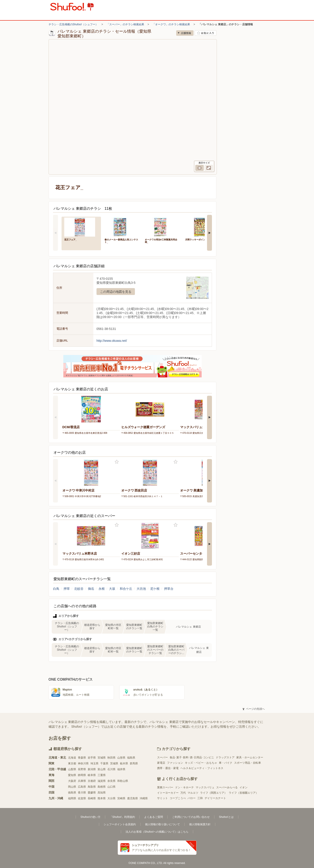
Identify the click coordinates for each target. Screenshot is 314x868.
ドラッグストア (225, 757)
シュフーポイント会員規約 (120, 824)
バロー (192, 798)
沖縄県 (144, 798)
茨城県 (114, 763)
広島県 (82, 787)
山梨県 (72, 769)
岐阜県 (92, 775)
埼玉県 (94, 763)
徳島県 (72, 793)
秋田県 (111, 758)
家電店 (161, 763)
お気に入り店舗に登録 (206, 33)
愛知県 (72, 775)
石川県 (111, 769)
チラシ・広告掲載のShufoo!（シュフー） (73, 24)
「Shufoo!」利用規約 (122, 817)
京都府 (92, 781)
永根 (102, 589)
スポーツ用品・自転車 (248, 763)
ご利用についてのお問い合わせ (191, 817)
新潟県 (92, 769)
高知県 (102, 793)
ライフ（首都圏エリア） (244, 793)
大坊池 (141, 589)
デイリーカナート (215, 798)
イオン (244, 787)
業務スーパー (165, 787)
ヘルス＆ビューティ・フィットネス (202, 768)
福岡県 (72, 798)
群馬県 (134, 763)
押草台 (169, 589)
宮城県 (102, 758)
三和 (200, 798)
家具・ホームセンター (250, 757)
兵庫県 (82, 781)
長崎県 (92, 798)
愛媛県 (92, 793)
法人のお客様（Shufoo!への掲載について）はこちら (157, 832)
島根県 (102, 787)
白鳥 (56, 589)
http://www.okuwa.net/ (112, 341)
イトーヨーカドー (168, 793)
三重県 (102, 775)
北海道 (72, 758)
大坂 (112, 589)
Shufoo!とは (226, 817)
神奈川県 (83, 763)
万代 (183, 793)
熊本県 (102, 798)
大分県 (111, 798)
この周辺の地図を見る (116, 292)
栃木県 (124, 763)
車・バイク (226, 763)
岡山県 (72, 787)
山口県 (111, 787)
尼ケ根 (155, 589)
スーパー (162, 757)
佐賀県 (82, 798)
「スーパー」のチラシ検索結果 (125, 24)
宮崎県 (121, 798)
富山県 (102, 769)
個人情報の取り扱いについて (162, 824)
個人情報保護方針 (200, 824)
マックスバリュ (205, 787)
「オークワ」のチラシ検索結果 (171, 24)
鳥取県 (92, 787)
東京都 (72, 763)
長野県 (82, 769)
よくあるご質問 (154, 817)
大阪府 (72, 781)
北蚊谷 (79, 589)
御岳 (91, 589)
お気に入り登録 (117, 462)
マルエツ (193, 793)
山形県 (121, 758)
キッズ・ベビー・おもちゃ (201, 763)
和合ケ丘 (126, 589)
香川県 (82, 793)
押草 (67, 589)
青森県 (82, 758)
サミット (162, 798)
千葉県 (104, 763)
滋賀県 (102, 781)
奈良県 (111, 781)
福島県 (131, 758)
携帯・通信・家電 (168, 768)
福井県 (121, 769)
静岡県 (82, 775)
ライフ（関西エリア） (214, 793)
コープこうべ (178, 798)
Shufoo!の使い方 (90, 817)
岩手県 (92, 758)
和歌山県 (123, 781)
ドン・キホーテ (184, 787)
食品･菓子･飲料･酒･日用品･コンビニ (192, 757)
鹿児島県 (132, 798)
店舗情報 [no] (185, 33)
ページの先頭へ (254, 709)
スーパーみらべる (227, 787)
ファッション (175, 763)
